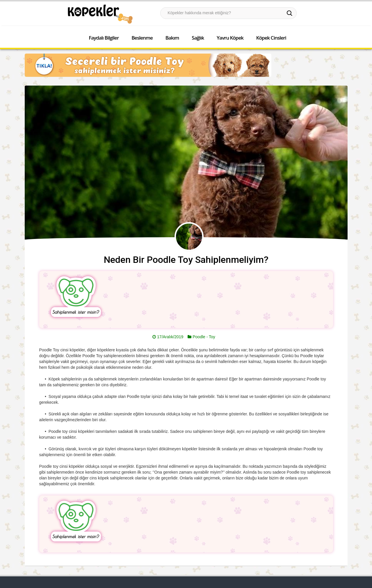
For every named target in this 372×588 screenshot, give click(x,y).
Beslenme (142, 38)
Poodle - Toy (204, 337)
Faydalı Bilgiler (104, 38)
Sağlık (198, 38)
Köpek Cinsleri (271, 38)
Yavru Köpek (230, 38)
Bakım (172, 38)
